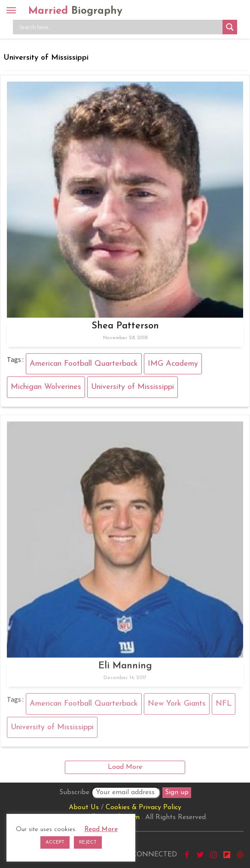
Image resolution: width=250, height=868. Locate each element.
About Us (84, 807)
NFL (224, 707)
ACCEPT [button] (55, 842)
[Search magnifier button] (230, 27)
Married (75, 11)
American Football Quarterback (84, 364)
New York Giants (177, 707)
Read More (101, 830)
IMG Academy (173, 364)
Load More (125, 767)
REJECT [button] (88, 842)
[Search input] (120, 27)
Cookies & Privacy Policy (143, 807)
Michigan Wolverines (46, 387)
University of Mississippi (133, 387)
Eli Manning (125, 669)
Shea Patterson (125, 326)
